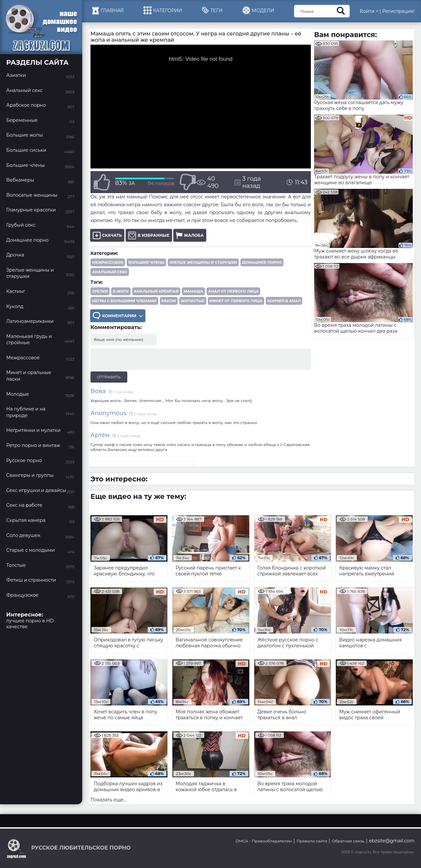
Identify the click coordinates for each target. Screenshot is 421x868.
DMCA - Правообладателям (264, 841)
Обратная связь (348, 841)
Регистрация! (398, 11)
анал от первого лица (233, 291)
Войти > (369, 11)
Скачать (107, 235)
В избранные (149, 235)
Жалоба (190, 235)
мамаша (193, 291)
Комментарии (118, 316)
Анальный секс (110, 272)
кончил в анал (284, 301)
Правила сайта (312, 841)
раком (169, 301)
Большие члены (146, 262)
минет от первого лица (236, 301)
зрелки (100, 291)
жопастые (193, 301)
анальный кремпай (156, 291)
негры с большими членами (124, 301)
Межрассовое (108, 262)
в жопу (121, 291)
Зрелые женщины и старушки (203, 262)
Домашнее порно (262, 262)
